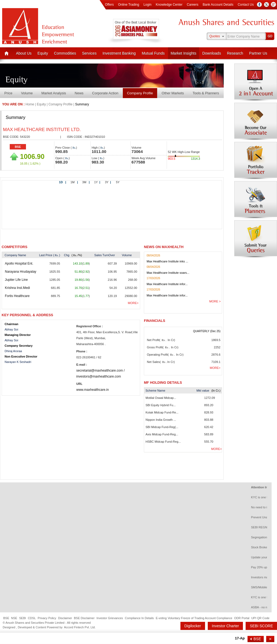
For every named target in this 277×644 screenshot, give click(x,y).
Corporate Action (105, 93)
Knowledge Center (169, 5)
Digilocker (193, 626)
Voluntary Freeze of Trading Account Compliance (200, 618)
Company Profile (140, 93)
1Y (97, 182)
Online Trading (128, 5)
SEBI (23, 618)
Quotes (215, 36)
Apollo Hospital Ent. (19, 263)
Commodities (65, 53)
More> (133, 303)
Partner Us (258, 53)
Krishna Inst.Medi (17, 288)
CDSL (32, 618)
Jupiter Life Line (16, 280)
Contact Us (246, 5)
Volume (27, 93)
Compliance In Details (139, 618)
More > (215, 301)
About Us (24, 53)
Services (89, 53)
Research (235, 53)
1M (74, 182)
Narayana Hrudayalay (21, 272)
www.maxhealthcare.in (93, 390)
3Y (108, 182)
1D (62, 182)
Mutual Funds (153, 53)
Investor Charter (225, 626)
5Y (118, 182)
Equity (43, 53)
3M (86, 182)
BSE (18, 147)
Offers (109, 5)
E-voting (161, 618)
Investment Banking (119, 53)
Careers (193, 5)
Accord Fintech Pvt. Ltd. (80, 627)
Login (147, 5)
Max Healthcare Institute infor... (167, 284)
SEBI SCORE (261, 626)
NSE (14, 618)
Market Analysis (54, 93)
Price (8, 93)
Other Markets (173, 93)
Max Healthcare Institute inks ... (167, 261)
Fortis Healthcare (17, 296)
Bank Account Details (218, 5)
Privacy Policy (47, 618)
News (79, 93)
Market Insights (184, 53)
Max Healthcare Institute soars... (168, 273)
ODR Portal (242, 618)
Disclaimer (65, 618)
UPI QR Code (260, 618)
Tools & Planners (206, 93)
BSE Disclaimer (84, 618)
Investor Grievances (110, 618)
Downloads (212, 53)
